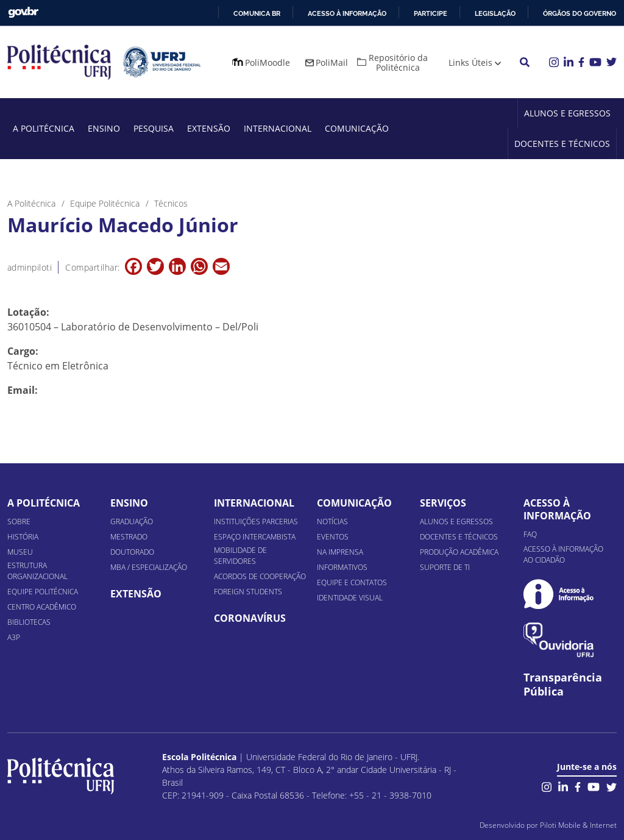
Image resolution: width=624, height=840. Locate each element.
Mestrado (129, 537)
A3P (14, 637)
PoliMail (332, 62)
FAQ (530, 534)
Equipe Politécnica (43, 592)
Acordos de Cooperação (260, 576)
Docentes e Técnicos (562, 144)
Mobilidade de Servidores (240, 556)
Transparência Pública (563, 685)
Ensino (104, 128)
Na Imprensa (340, 552)
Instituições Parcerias (256, 521)
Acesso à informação (347, 13)
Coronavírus (250, 618)
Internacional (278, 128)
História (23, 537)
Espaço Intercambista (255, 537)
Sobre (19, 521)
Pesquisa (154, 128)
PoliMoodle (268, 62)
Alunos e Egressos (567, 113)
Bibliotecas (29, 622)
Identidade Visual (350, 598)
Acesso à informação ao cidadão (563, 554)
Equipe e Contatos (352, 582)
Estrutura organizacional (37, 571)
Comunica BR (257, 13)
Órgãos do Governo (580, 13)
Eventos (333, 537)
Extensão (209, 128)
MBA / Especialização (149, 567)
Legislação (495, 13)
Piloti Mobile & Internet (578, 825)
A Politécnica (44, 128)
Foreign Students (248, 592)
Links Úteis (470, 62)
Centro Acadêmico (42, 607)
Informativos (342, 567)
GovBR (23, 12)
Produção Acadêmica (459, 552)
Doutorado (132, 552)
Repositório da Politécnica (398, 62)
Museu (20, 552)
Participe (431, 13)
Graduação (132, 521)
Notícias (332, 521)
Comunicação (357, 128)
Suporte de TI (445, 567)
